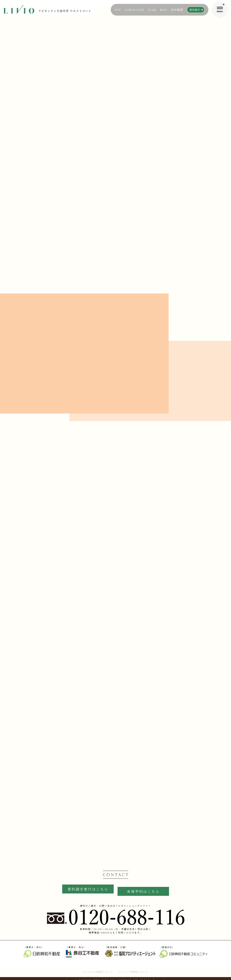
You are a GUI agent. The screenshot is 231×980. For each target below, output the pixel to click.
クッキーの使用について (133, 968)
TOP (118, 10)
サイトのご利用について (98, 968)
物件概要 (177, 10)
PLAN (152, 10)
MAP (164, 10)
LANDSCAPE (134, 10)
